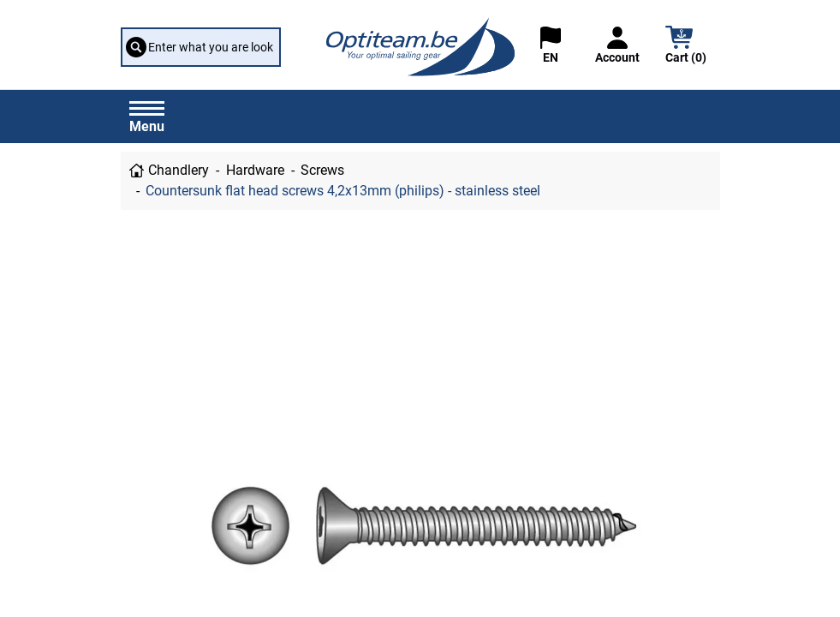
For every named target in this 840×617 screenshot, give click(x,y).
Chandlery (179, 170)
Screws (322, 170)
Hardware (255, 170)
